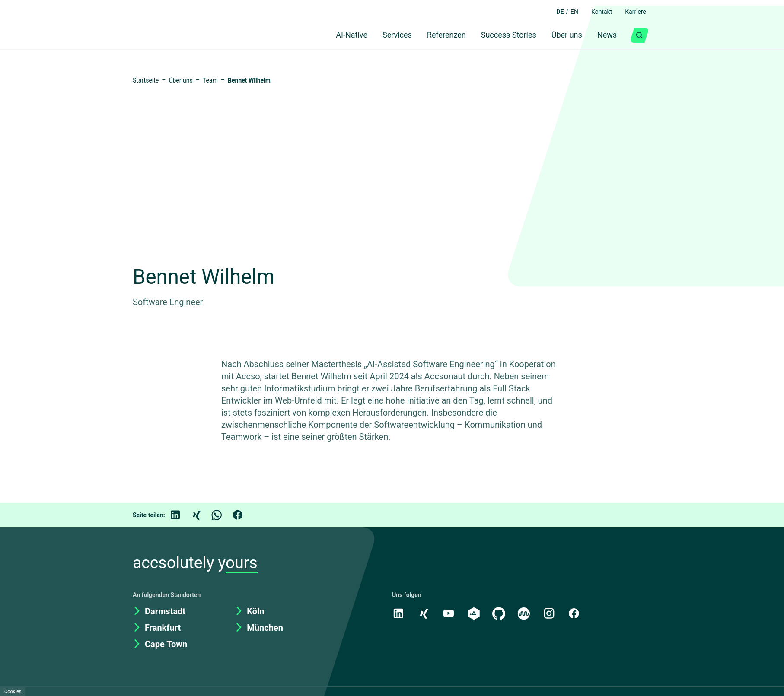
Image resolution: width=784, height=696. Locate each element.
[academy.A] (475, 615)
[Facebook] (244, 517)
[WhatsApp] (223, 517)
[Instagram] (551, 615)
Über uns (564, 35)
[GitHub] (500, 615)
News (606, 35)
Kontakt (597, 12)
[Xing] (202, 517)
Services (385, 35)
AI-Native (336, 35)
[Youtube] (449, 615)
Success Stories (503, 35)
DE (553, 12)
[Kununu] (526, 615)
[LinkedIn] (182, 517)
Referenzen (438, 35)
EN (568, 12)
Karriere (634, 12)
